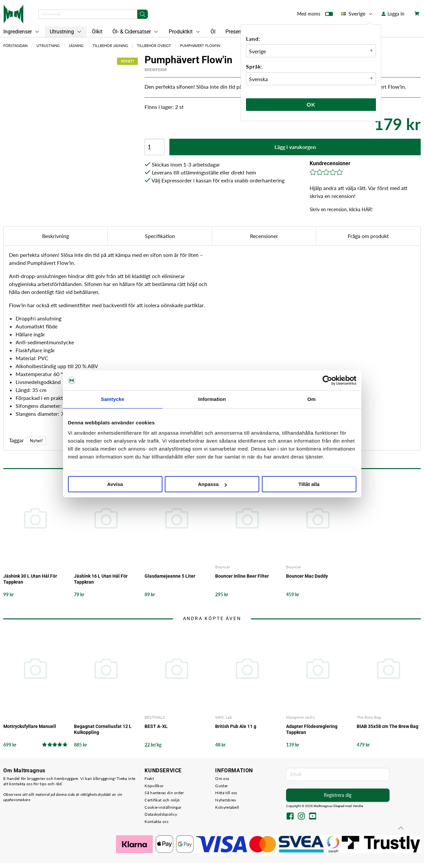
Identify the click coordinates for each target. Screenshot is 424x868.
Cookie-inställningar (163, 807)
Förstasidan (15, 46)
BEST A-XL (156, 726)
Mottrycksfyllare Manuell (30, 726)
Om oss (222, 778)
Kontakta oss (156, 821)
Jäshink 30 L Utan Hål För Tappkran (30, 579)
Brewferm (156, 70)
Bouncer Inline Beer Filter (242, 576)
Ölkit (97, 32)
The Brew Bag (369, 717)
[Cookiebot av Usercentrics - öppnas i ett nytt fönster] (327, 380)
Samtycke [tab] (113, 399)
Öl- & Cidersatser (136, 32)
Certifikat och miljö (162, 800)
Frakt (149, 778)
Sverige (357, 14)
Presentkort (239, 32)
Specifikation (160, 236)
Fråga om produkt (368, 236)
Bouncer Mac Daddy (307, 576)
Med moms (315, 15)
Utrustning (66, 32)
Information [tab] (212, 399)
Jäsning (76, 46)
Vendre (358, 806)
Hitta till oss (226, 793)
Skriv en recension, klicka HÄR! (341, 209)
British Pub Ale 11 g (236, 726)
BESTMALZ (155, 717)
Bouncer (223, 567)
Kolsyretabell (227, 807)
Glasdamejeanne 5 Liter (170, 576)
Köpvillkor (154, 786)
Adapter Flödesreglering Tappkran (312, 729)
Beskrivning (56, 236)
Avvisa (115, 484)
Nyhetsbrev (226, 800)
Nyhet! (36, 441)
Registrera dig (338, 795)
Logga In (393, 14)
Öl (213, 32)
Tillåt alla (309, 484)
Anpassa (212, 484)
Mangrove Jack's (300, 717)
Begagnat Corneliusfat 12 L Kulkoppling (103, 729)
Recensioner (264, 236)
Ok (311, 104)
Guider (221, 786)
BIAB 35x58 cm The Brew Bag (388, 726)
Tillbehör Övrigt (154, 46)
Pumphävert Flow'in (200, 46)
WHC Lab (224, 717)
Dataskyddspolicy (161, 814)
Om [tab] (311, 399)
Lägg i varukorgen (295, 147)
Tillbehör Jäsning (110, 46)
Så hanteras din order (164, 793)
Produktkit (185, 32)
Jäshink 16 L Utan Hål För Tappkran (101, 579)
